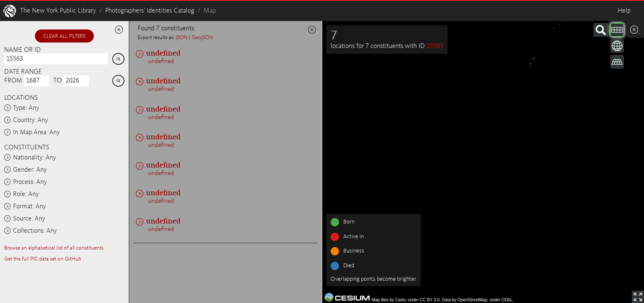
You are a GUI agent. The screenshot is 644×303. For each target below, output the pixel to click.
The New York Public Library (58, 11)
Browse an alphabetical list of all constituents (54, 248)
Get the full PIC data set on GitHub (43, 259)
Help (624, 11)
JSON (182, 38)
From (13, 81)
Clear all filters (64, 36)
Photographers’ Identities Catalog (150, 11)
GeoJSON (202, 38)
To (58, 81)
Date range (23, 72)
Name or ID (23, 50)
